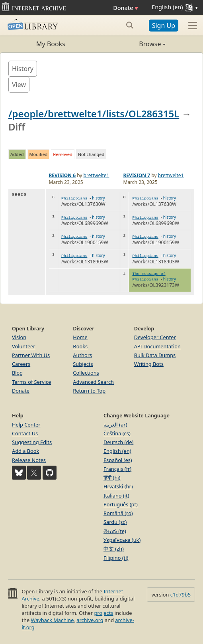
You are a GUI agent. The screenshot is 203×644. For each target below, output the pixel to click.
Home (80, 337)
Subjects (83, 364)
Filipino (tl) (116, 558)
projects (103, 613)
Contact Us (25, 433)
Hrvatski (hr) (118, 486)
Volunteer (24, 346)
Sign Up (164, 26)
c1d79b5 (181, 595)
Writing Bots (149, 364)
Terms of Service (31, 382)
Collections (86, 373)
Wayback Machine (53, 620)
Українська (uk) (122, 540)
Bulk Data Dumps (155, 355)
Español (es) (118, 460)
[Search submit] (130, 25)
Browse (134, 44)
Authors (82, 355)
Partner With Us (31, 355)
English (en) (117, 451)
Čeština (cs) (117, 433)
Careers (21, 364)
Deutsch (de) (118, 442)
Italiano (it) (116, 496)
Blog (17, 373)
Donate (126, 8)
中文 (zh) (114, 549)
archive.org (90, 620)
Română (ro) (118, 513)
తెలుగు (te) (115, 531)
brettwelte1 (97, 175)
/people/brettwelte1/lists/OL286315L (94, 114)
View (19, 85)
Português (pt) (121, 504)
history (98, 198)
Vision (19, 337)
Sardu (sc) (115, 522)
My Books (51, 44)
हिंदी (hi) (112, 478)
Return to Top (89, 391)
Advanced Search (93, 382)
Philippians (74, 199)
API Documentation (157, 346)
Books (80, 346)
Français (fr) (117, 469)
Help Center (26, 425)
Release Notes (29, 460)
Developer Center (155, 337)
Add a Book (25, 451)
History (23, 69)
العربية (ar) (115, 425)
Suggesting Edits (32, 442)
